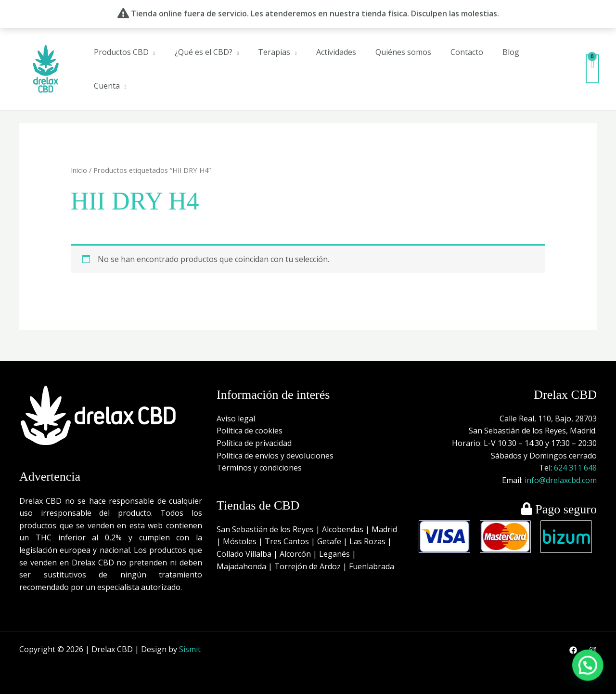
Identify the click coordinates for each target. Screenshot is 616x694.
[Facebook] (573, 650)
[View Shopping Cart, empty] (592, 69)
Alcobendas (343, 529)
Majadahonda (241, 566)
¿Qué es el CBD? (204, 52)
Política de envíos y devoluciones (275, 456)
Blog (511, 52)
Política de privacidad (254, 443)
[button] (591, 677)
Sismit (190, 649)
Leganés (334, 554)
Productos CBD (121, 52)
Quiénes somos (403, 52)
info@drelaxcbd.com (561, 480)
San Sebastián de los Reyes (265, 529)
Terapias (274, 52)
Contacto (467, 52)
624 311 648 (575, 468)
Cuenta (107, 86)
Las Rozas (367, 541)
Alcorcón (295, 554)
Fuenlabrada (372, 566)
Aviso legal (236, 419)
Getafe (329, 541)
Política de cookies (250, 431)
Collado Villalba (244, 554)
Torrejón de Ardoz (308, 566)
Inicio (79, 170)
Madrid (384, 529)
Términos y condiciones (259, 468)
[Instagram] (593, 650)
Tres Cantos (287, 541)
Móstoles (240, 541)
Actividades (336, 52)
